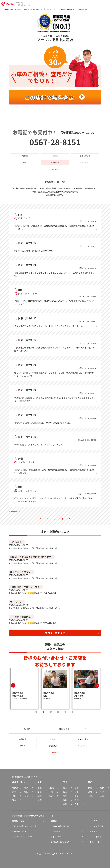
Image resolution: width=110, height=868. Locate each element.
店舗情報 (25, 156)
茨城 (40, 800)
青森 (26, 788)
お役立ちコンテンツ (60, 842)
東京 (40, 788)
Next (97, 685)
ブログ (25, 162)
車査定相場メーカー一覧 (25, 826)
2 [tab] (44, 712)
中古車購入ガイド (61, 826)
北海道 (15, 788)
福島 (14, 800)
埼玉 (40, 792)
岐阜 (65, 804)
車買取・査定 (18, 821)
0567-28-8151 (55, 142)
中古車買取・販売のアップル (16, 9)
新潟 (65, 788)
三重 (77, 804)
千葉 (51, 792)
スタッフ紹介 (85, 156)
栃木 (51, 796)
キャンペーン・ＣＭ (23, 837)
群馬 (40, 796)
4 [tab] (58, 712)
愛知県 (46, 9)
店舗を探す (35, 9)
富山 (65, 792)
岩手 (14, 792)
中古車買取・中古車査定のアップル (28, 816)
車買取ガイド (20, 831)
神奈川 (52, 788)
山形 (26, 796)
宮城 (26, 792)
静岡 (65, 800)
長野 (77, 788)
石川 (77, 792)
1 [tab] (36, 712)
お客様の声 (55, 162)
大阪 (90, 788)
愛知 (77, 800)
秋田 (14, 796)
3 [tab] (51, 712)
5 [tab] (65, 712)
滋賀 (90, 792)
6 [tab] (73, 712)
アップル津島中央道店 (65, 9)
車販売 (54, 821)
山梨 (77, 796)
